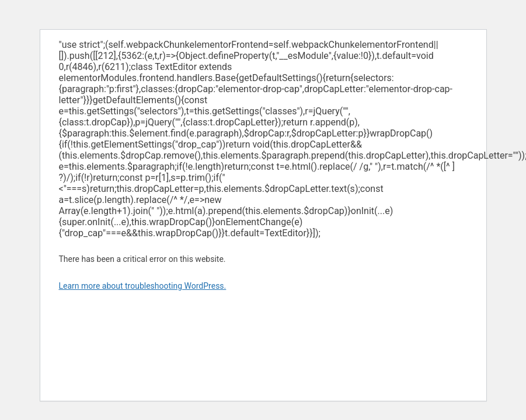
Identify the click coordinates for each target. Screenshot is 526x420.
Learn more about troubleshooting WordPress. (143, 286)
